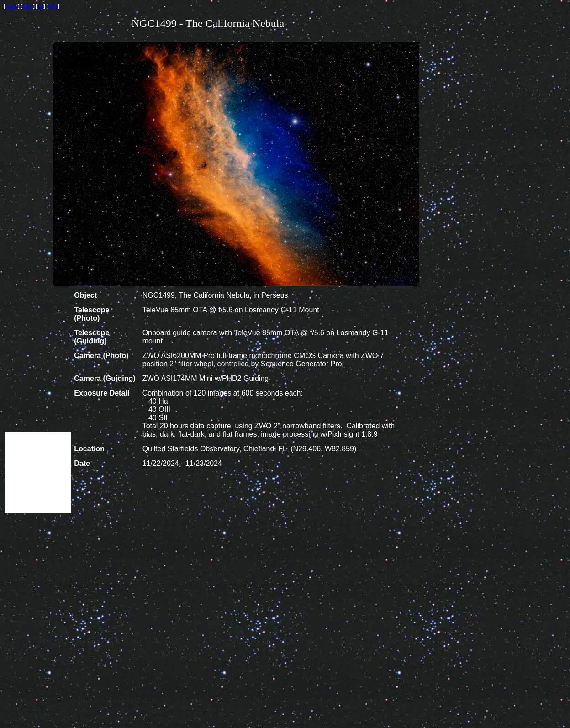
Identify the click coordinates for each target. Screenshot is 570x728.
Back (28, 6)
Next (53, 6)
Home (11, 6)
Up (40, 6)
